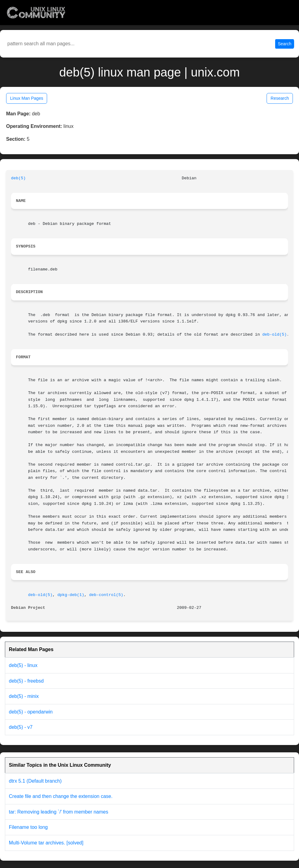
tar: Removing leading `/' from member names (59, 812)
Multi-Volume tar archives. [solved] (46, 843)
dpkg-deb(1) (71, 595)
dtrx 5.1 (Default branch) (35, 781)
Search (285, 44)
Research (280, 98)
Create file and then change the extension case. (61, 796)
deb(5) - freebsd (26, 681)
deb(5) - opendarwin (31, 712)
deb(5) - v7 (21, 727)
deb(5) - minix (24, 696)
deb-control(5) (106, 595)
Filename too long (28, 827)
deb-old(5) (275, 335)
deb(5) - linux (23, 665)
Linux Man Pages (27, 98)
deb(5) (18, 178)
